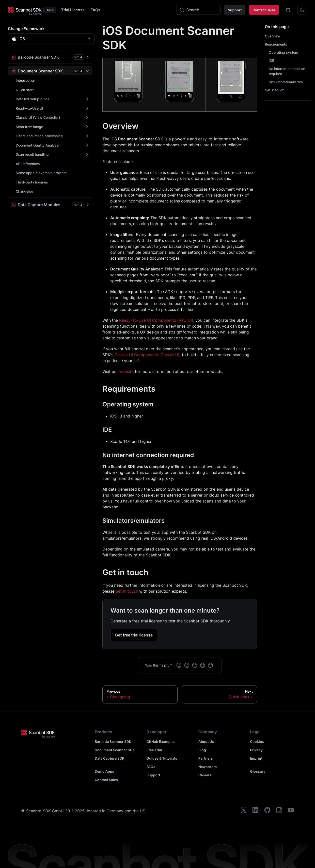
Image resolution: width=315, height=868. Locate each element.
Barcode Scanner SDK (113, 742)
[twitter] (244, 811)
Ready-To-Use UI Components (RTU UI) (156, 320)
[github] (267, 811)
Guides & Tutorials (162, 758)
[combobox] (198, 10)
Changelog (24, 191)
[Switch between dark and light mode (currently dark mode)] (302, 10)
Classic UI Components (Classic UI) (148, 355)
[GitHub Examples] (288, 10)
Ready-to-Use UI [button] (29, 108)
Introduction (25, 80)
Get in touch (275, 90)
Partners (206, 758)
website (126, 371)
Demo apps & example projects (41, 173)
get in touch (127, 591)
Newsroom (208, 767)
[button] (50, 57)
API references (28, 164)
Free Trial (154, 750)
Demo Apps (104, 771)
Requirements (276, 44)
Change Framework (26, 29)
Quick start (25, 90)
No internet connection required (287, 71)
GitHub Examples (161, 742)
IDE (271, 60)
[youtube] (291, 811)
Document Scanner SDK (115, 750)
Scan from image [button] (29, 127)
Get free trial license (134, 635)
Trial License (73, 10)
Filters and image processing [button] (39, 136)
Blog (202, 750)
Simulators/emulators (286, 82)
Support (235, 10)
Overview (273, 36)
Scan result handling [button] (32, 154)
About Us (206, 742)
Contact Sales (264, 10)
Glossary (258, 771)
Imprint (256, 758)
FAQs (95, 10)
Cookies (257, 742)
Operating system (283, 52)
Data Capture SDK (110, 758)
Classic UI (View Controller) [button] (38, 117)
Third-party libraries (32, 182)
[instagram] (279, 811)
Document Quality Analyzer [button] (38, 145)
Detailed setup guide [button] (33, 99)
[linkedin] (255, 811)
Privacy (256, 750)
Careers (205, 775)
